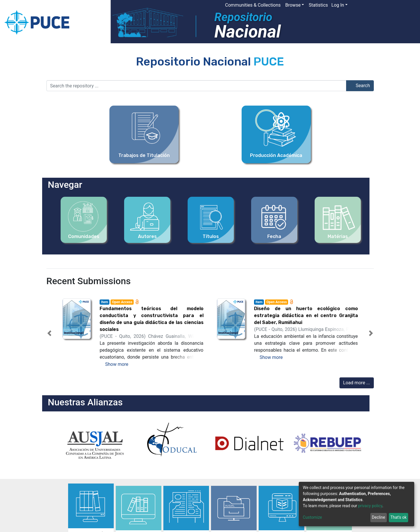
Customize (312, 517)
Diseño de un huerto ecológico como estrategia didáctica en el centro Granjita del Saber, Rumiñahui (306, 315)
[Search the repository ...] (197, 86)
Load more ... (357, 383)
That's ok (398, 517)
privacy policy (370, 506)
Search (360, 86)
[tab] (200, 363)
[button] (364, 5)
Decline (378, 517)
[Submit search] (373, 5)
